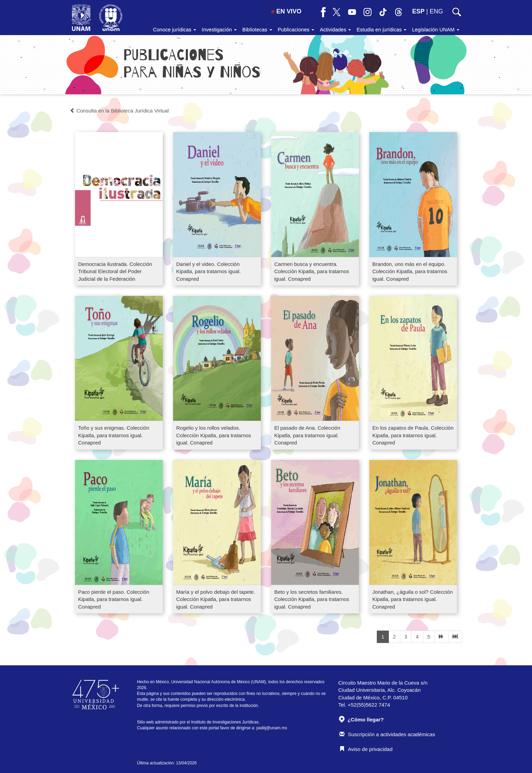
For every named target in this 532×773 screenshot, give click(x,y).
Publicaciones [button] (296, 29)
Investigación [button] (219, 29)
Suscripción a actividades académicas (387, 734)
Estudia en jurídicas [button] (381, 29)
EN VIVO (286, 11)
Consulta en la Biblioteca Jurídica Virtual (119, 111)
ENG (436, 11)
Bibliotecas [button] (257, 29)
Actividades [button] (335, 29)
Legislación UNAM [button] (436, 29)
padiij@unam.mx (272, 728)
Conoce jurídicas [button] (174, 29)
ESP (418, 11)
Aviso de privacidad (366, 749)
